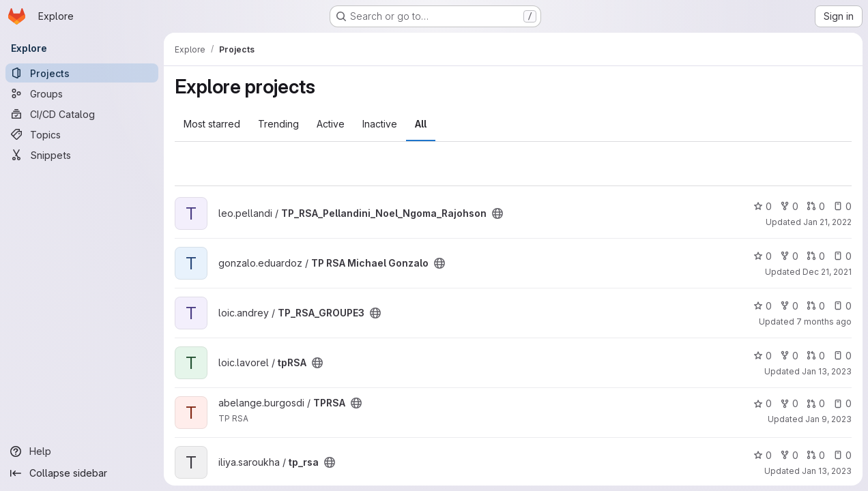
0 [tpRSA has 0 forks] (789, 356)
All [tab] (421, 124)
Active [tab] (331, 124)
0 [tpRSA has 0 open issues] (842, 356)
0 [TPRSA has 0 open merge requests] (816, 403)
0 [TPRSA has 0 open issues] (842, 403)
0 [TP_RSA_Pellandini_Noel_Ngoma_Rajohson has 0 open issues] (842, 206)
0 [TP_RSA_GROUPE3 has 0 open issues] (842, 306)
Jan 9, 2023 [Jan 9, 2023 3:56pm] (828, 419)
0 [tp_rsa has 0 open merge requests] (816, 455)
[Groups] (82, 93)
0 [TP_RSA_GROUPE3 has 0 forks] (789, 306)
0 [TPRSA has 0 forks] (789, 403)
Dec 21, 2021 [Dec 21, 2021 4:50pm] (827, 272)
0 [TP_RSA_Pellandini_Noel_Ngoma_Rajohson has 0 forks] (789, 206)
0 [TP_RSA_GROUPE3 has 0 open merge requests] (816, 306)
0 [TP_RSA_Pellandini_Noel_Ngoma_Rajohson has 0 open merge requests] (816, 206)
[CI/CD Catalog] (82, 114)
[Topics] (82, 134)
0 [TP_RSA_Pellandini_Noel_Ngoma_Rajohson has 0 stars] (763, 206)
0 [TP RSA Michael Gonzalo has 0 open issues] (842, 256)
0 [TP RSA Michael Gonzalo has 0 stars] (763, 256)
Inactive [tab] (380, 124)
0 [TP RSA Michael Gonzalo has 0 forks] (789, 256)
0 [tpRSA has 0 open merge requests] (816, 356)
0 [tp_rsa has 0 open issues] (842, 455)
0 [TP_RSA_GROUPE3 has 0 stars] (763, 306)
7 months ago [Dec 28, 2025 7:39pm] (824, 322)
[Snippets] (82, 155)
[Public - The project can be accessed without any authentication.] (497, 213)
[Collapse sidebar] (82, 473)
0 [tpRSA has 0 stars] (763, 356)
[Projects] (82, 73)
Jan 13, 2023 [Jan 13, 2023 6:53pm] (827, 471)
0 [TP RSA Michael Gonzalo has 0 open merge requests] (816, 256)
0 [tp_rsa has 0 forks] (789, 455)
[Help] (82, 451)
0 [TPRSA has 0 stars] (763, 403)
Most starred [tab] (212, 124)
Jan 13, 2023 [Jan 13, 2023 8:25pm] (827, 371)
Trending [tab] (278, 124)
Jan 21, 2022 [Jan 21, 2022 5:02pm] (827, 222)
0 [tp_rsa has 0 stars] (763, 455)
